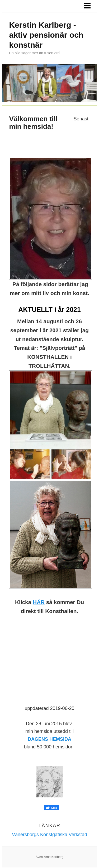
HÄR (39, 602)
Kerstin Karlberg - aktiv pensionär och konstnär (46, 35)
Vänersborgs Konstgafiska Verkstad (49, 835)
